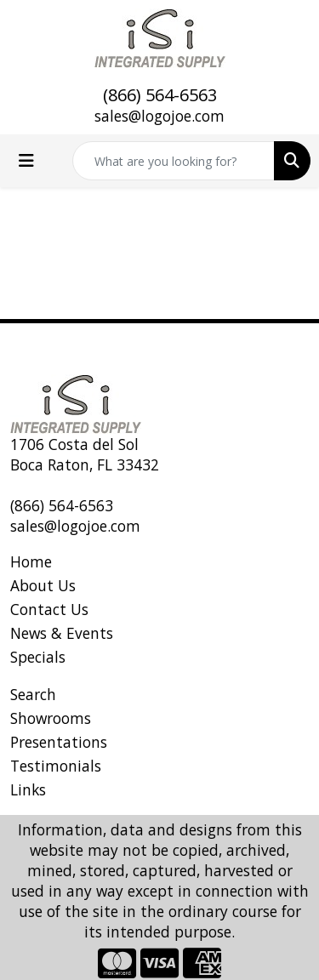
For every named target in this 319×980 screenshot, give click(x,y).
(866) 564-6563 (160, 95)
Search (33, 694)
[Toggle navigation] (26, 161)
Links (28, 789)
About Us (43, 585)
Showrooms (51, 718)
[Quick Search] (174, 161)
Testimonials (56, 766)
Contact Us (49, 609)
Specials (38, 657)
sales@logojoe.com (159, 116)
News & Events (62, 633)
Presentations (59, 742)
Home (31, 561)
